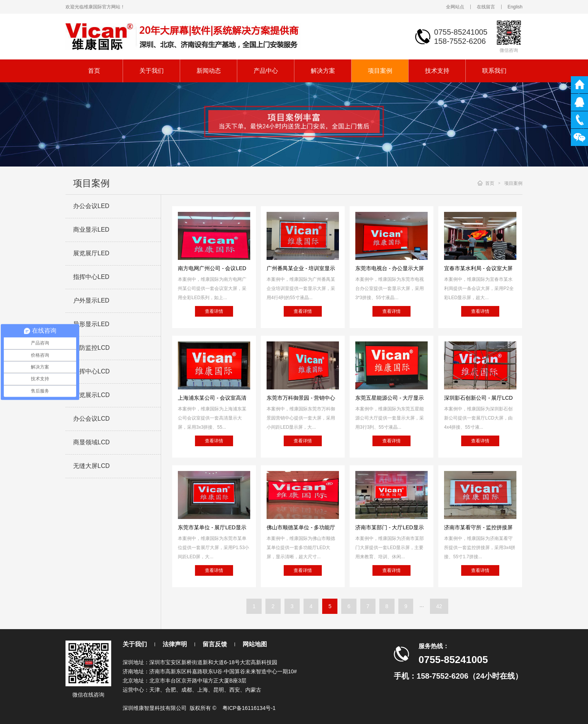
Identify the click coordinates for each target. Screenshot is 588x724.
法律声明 (175, 644)
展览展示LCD (91, 395)
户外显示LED (91, 300)
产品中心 (266, 71)
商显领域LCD (91, 442)
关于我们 (152, 71)
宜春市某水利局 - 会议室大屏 (478, 268)
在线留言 (486, 7)
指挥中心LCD (91, 371)
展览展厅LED (91, 253)
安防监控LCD (91, 348)
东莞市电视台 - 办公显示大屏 (390, 268)
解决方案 (323, 71)
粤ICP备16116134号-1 (249, 708)
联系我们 (494, 71)
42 (439, 606)
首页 (94, 71)
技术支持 (437, 71)
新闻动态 (209, 71)
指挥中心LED (91, 277)
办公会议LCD (91, 419)
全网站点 (455, 7)
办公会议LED (91, 206)
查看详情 (214, 311)
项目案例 (380, 71)
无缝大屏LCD (91, 466)
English (515, 7)
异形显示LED (91, 324)
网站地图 (255, 644)
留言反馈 (215, 644)
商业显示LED (91, 230)
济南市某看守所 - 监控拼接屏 (478, 527)
